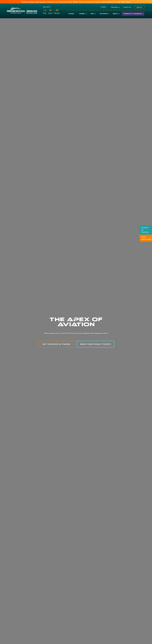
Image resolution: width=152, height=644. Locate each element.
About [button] (115, 14)
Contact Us (127, 7)
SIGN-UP (139, 7)
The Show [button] (103, 14)
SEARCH (103, 7)
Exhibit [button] (82, 14)
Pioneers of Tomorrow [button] (133, 14)
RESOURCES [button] (115, 7)
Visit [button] (92, 14)
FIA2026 (71, 14)
